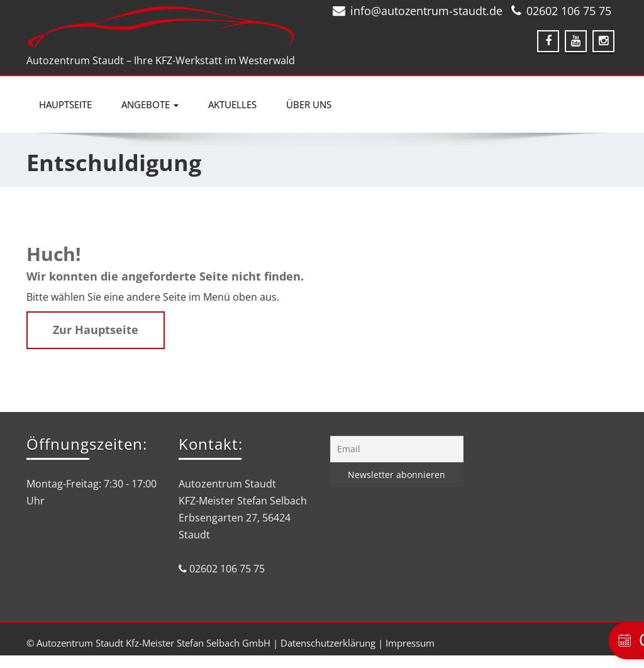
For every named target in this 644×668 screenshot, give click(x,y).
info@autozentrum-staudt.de (426, 11)
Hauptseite (65, 104)
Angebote (150, 104)
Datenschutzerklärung (328, 643)
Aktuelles (232, 104)
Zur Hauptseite (96, 330)
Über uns (309, 104)
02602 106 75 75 (569, 11)
